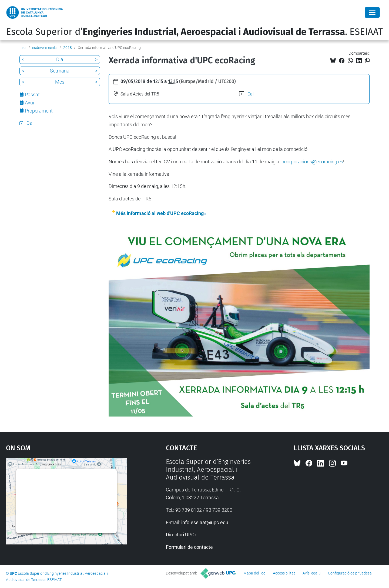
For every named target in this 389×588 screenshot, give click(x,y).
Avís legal (310, 573)
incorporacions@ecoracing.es (312, 162)
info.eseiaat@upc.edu (205, 522)
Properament (39, 111)
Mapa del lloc (254, 573)
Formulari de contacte (189, 547)
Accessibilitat (284, 573)
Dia (60, 59)
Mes (60, 82)
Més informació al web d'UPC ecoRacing (160, 213)
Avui (29, 103)
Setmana (60, 71)
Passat (32, 95)
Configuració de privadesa (350, 573)
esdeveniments (45, 48)
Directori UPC (180, 535)
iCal (250, 94)
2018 (68, 48)
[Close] (372, 12)
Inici (23, 48)
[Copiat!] (367, 61)
